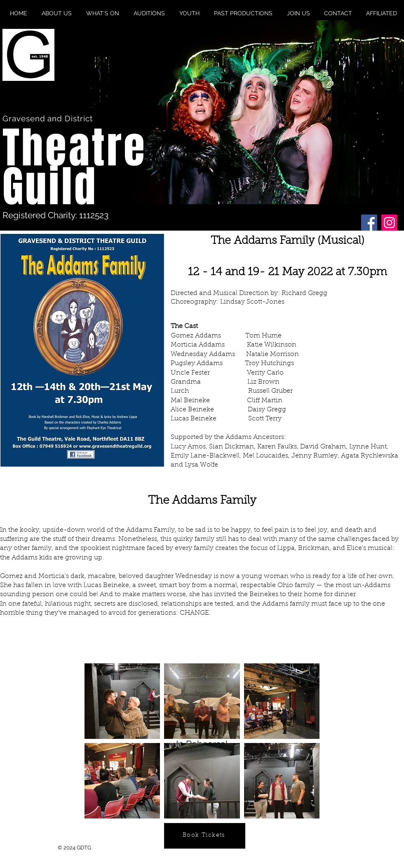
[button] (247, 112)
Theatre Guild (75, 167)
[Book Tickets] (205, 836)
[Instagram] (389, 223)
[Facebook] (369, 223)
